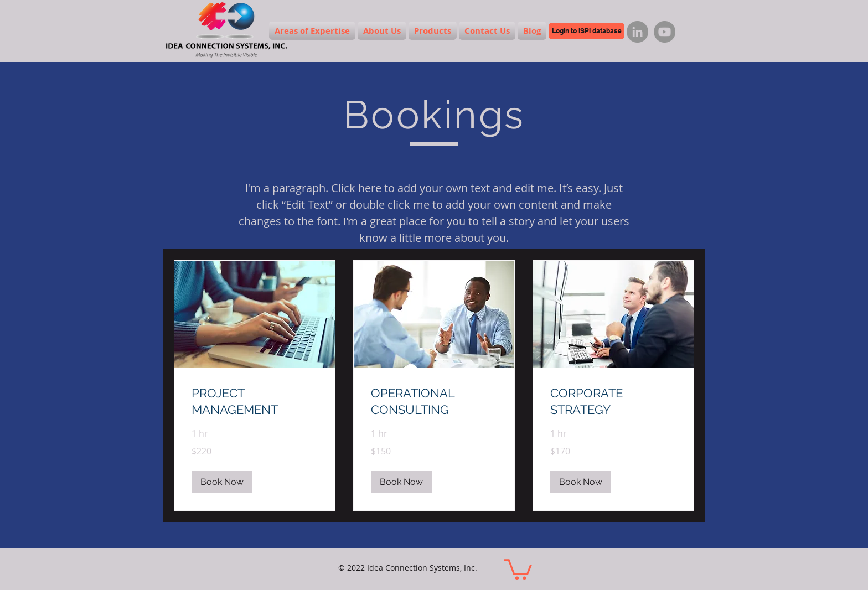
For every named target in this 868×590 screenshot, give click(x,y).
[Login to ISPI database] (587, 31)
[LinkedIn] (637, 32)
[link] (255, 402)
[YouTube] (665, 32)
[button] (222, 482)
